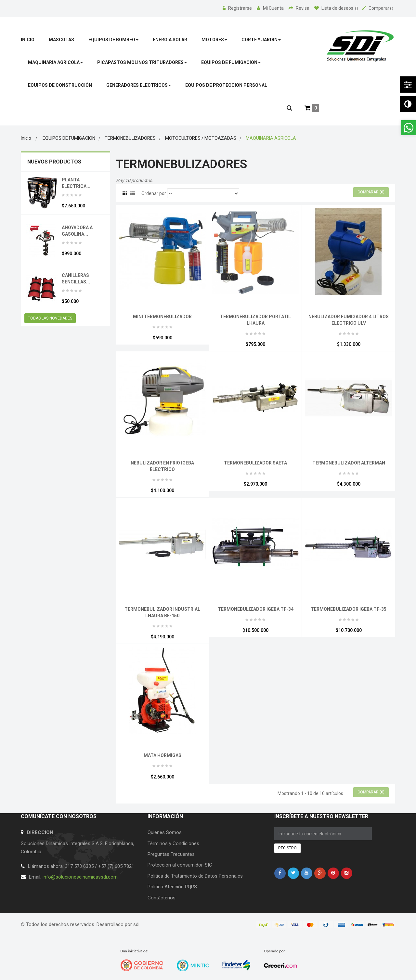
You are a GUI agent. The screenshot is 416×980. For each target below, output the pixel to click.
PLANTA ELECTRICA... (76, 183)
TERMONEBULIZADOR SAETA (255, 463)
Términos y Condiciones (173, 843)
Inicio (26, 138)
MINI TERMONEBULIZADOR (162, 317)
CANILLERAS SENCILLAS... (76, 279)
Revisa (299, 8)
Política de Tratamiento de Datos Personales (195, 876)
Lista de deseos (336, 8)
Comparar (378, 8)
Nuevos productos (54, 162)
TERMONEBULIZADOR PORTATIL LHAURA (255, 320)
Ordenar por (154, 193)
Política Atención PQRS (172, 887)
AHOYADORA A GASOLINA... (77, 231)
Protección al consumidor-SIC (180, 865)
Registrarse (238, 8)
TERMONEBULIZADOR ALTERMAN (349, 463)
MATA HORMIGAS (162, 755)
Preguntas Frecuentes (171, 854)
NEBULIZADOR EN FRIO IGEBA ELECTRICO (162, 466)
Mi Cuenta (271, 8)
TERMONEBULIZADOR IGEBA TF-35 (349, 609)
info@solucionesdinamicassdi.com (80, 877)
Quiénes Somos (165, 832)
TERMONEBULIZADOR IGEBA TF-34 (256, 609)
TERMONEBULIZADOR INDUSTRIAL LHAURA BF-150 (162, 612)
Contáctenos (162, 898)
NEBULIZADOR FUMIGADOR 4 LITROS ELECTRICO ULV (349, 320)
